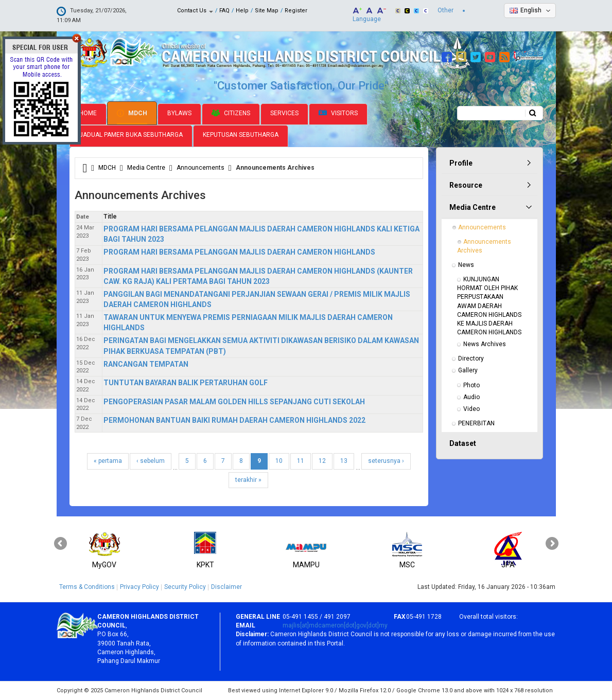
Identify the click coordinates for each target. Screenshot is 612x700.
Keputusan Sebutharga (241, 135)
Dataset (463, 443)
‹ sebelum (151, 461)
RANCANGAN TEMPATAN (146, 364)
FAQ (224, 11)
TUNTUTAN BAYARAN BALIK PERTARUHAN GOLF (186, 383)
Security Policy (185, 587)
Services (284, 113)
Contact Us (195, 11)
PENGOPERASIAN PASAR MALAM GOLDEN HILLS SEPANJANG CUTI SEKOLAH (234, 402)
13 (344, 461)
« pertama (108, 461)
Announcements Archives (485, 246)
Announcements (200, 168)
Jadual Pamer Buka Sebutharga (131, 135)
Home (88, 113)
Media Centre (146, 168)
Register (296, 11)
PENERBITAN (476, 423)
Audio (471, 397)
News (466, 265)
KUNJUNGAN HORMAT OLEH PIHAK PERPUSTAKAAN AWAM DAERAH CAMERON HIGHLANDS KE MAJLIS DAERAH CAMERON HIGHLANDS (490, 306)
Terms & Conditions (87, 587)
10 (279, 461)
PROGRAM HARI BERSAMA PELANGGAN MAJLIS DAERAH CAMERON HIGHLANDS (239, 252)
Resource (466, 185)
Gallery (468, 370)
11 (301, 461)
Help (242, 11)
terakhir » (248, 480)
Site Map (267, 11)
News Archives (485, 344)
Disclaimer (226, 587)
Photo (471, 385)
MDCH (132, 113)
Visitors (338, 113)
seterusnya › (386, 461)
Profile (461, 163)
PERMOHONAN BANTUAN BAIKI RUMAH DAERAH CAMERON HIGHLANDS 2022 (234, 420)
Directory (471, 358)
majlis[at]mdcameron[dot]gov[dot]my (335, 625)
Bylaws (179, 113)
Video (471, 409)
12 (322, 461)
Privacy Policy (139, 587)
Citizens (231, 113)
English (531, 10)
